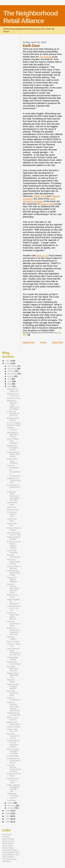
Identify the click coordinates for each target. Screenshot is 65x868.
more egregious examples (39, 200)
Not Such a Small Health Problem (13, 562)
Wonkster (6, 861)
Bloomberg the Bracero (13, 419)
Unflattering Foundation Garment (13, 796)
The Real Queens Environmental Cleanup (14, 768)
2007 (8, 816)
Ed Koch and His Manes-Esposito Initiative (14, 545)
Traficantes (11, 800)
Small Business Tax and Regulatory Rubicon (13, 744)
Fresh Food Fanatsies (12, 551)
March (11, 803)
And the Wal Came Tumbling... (13, 461)
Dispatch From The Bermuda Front (14, 480)
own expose (45, 57)
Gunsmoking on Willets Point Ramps (13, 454)
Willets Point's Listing (13, 596)
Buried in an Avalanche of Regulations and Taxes (14, 631)
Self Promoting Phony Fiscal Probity (14, 573)
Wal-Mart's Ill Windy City (13, 390)
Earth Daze (12, 507)
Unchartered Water (12, 503)
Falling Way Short (12, 520)
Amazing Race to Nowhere (14, 567)
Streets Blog (8, 848)
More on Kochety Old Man (14, 529)
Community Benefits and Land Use (13, 413)
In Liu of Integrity (14, 423)
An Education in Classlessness (14, 487)
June (10, 381)
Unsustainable (13, 756)
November (12, 369)
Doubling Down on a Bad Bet (14, 714)
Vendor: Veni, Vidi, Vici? (12, 730)
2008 (8, 813)
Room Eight (8, 843)
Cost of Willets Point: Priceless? (13, 441)
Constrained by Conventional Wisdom (14, 760)
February (12, 806)
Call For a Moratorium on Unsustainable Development (14, 471)
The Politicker (8, 857)
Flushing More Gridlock (13, 658)
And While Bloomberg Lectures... (13, 669)
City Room (7, 834)
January (11, 808)
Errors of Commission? (14, 699)
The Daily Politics (10, 850)
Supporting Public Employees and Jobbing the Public (13, 496)
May (10, 384)
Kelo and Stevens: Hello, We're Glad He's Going (13, 588)
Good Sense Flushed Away (14, 663)
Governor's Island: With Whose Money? (13, 616)
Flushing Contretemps (14, 556)
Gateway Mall (47, 204)
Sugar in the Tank (12, 524)
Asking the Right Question (14, 538)
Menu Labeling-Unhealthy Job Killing (13, 751)
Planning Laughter (12, 638)
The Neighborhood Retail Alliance (31, 17)
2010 (8, 363)
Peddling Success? (12, 429)
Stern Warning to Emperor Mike (14, 534)
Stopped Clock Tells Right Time (13, 675)
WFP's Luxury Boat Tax (13, 719)
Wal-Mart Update (14, 425)
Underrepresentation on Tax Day (14, 608)
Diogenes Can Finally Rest (13, 394)
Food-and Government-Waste (14, 624)
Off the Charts (13, 510)
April (10, 386)
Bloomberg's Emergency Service (13, 448)
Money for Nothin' (11, 681)
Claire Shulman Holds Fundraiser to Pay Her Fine (14, 652)
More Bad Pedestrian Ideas (13, 693)
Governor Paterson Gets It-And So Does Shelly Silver (13, 706)
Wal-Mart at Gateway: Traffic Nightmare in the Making (13, 405)
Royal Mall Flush (14, 398)
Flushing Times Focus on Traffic (13, 780)
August (11, 376)
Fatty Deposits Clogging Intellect (13, 686)
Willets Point (40, 196)
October (11, 371)
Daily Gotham (8, 839)
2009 (8, 811)
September (13, 374)
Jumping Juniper (14, 727)
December (12, 366)
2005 (8, 822)
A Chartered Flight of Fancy (12, 514)
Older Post (57, 342)
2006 (8, 819)
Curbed (6, 837)
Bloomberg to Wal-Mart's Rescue (13, 434)
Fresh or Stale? (13, 641)
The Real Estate (10, 859)
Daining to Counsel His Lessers (13, 736)
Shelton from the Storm (14, 775)
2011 (8, 361)
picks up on (42, 256)
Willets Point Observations (14, 723)
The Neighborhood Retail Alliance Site (11, 853)
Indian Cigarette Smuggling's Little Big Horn (13, 788)
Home (43, 342)
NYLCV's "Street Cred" (14, 645)
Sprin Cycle (7, 846)
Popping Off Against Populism (12, 580)
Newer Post (29, 342)
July (10, 379)
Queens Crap (8, 841)
